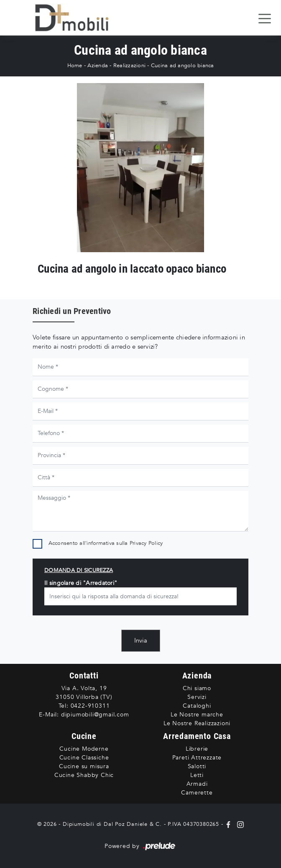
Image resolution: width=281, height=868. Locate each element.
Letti (197, 775)
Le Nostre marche (197, 715)
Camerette (197, 793)
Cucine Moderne (84, 749)
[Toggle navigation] (265, 18)
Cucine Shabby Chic (84, 775)
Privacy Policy (146, 543)
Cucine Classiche (84, 758)
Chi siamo (197, 688)
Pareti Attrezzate (197, 758)
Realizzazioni (129, 66)
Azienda (98, 66)
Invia (141, 640)
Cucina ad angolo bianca (183, 66)
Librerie (197, 749)
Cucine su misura (84, 766)
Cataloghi (197, 706)
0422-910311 (90, 706)
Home (75, 66)
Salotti (197, 766)
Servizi (197, 697)
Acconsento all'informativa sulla (106, 543)
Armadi (197, 784)
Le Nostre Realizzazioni (197, 723)
